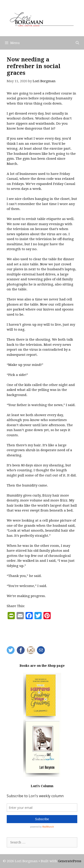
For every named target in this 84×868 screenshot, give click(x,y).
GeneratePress (70, 861)
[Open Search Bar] (77, 43)
